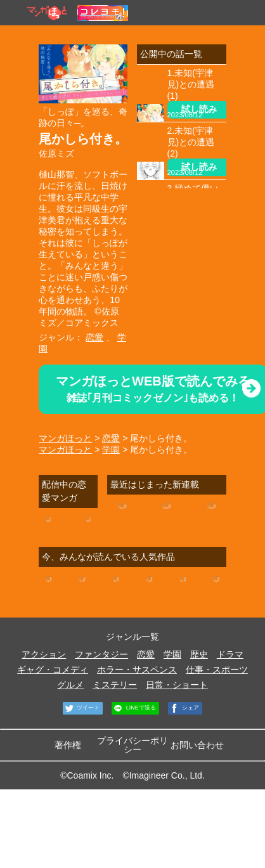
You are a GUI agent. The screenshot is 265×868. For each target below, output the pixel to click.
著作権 (68, 745)
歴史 (199, 654)
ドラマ (230, 654)
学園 (111, 450)
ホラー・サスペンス (137, 670)
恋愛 (94, 337)
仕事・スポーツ (217, 670)
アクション (44, 654)
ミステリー (115, 685)
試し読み (199, 109)
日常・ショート (177, 685)
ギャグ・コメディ (53, 670)
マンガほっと (65, 438)
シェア (184, 708)
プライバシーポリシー (132, 745)
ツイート (81, 708)
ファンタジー (101, 654)
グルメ (70, 685)
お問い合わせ (197, 745)
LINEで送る (134, 708)
